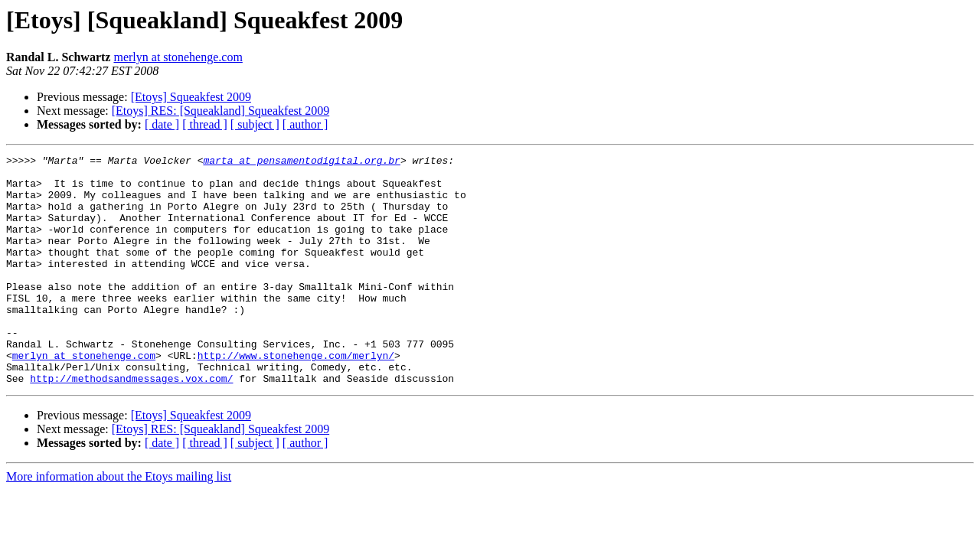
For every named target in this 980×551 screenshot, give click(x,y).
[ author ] (305, 124)
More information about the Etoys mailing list (119, 522)
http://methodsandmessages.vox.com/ (131, 424)
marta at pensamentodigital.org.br (301, 162)
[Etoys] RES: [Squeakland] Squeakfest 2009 (220, 111)
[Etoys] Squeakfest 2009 (191, 97)
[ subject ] (255, 124)
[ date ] (162, 124)
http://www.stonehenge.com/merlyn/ (296, 396)
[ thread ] (205, 124)
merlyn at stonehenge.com (178, 57)
